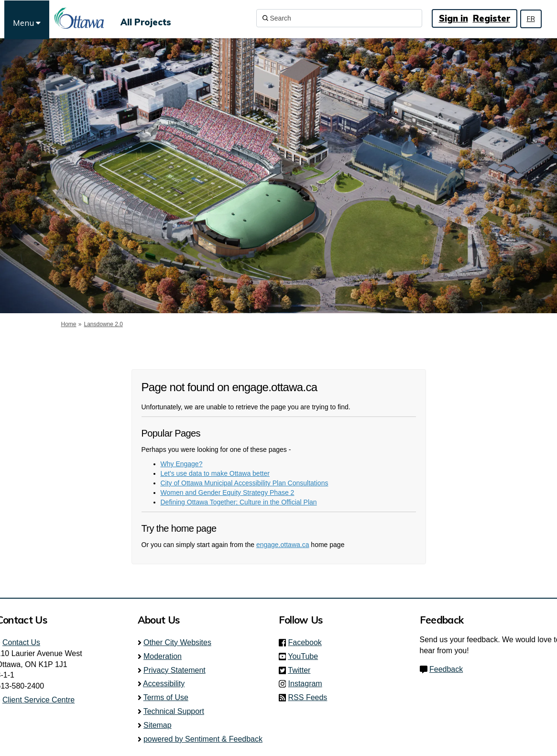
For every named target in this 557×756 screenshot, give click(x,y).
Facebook (308, 642)
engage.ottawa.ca (283, 545)
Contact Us (21, 642)
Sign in (453, 18)
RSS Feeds (308, 697)
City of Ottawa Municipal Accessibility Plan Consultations (245, 483)
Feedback (446, 669)
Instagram (308, 684)
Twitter (302, 670)
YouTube (306, 656)
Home (69, 324)
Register (491, 18)
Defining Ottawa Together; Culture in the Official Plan (239, 502)
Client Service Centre (38, 700)
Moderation (163, 656)
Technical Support (174, 711)
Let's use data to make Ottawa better (215, 473)
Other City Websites (177, 642)
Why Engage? (182, 464)
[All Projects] (146, 18)
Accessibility (164, 684)
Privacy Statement (175, 670)
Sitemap (158, 725)
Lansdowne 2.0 (104, 324)
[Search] (339, 18)
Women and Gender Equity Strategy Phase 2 (228, 493)
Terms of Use (166, 697)
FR (531, 19)
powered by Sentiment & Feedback (203, 739)
